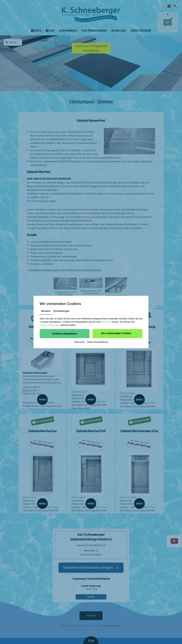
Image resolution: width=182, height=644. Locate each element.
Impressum (79, 342)
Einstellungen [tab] (62, 311)
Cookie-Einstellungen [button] (50, 325)
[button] (65, 334)
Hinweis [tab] (46, 311)
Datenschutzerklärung (97, 342)
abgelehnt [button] (106, 322)
